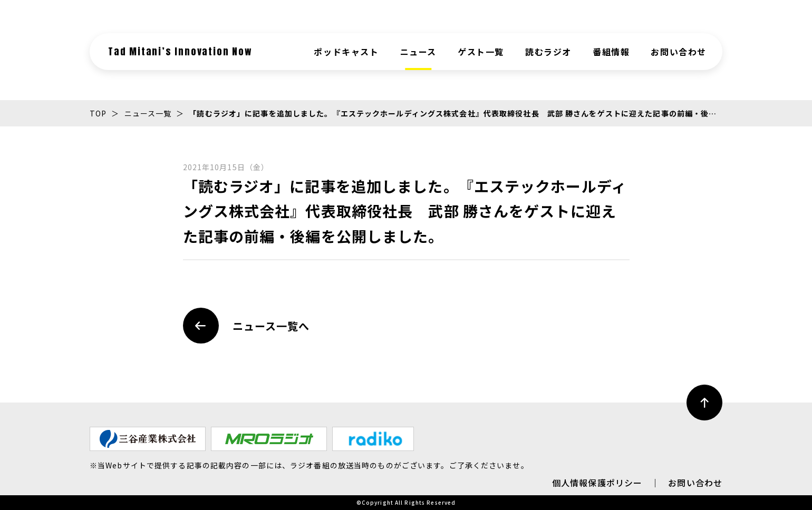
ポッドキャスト (346, 52)
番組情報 (611, 52)
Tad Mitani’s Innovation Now (180, 51)
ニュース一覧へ (246, 326)
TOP (98, 113)
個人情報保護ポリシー (597, 483)
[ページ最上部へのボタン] (704, 403)
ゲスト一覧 (481, 52)
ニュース (418, 52)
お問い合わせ (679, 52)
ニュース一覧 (148, 113)
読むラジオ (548, 52)
